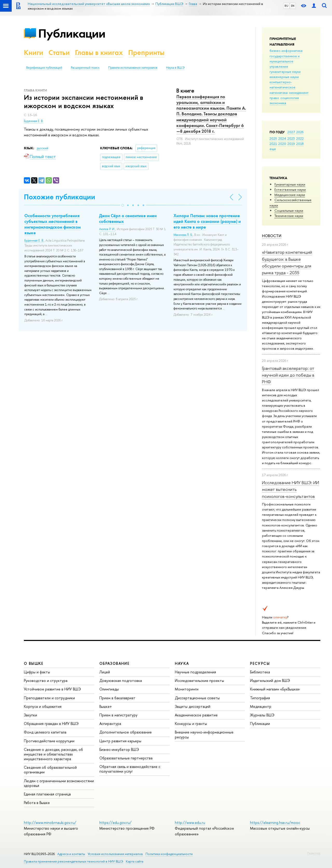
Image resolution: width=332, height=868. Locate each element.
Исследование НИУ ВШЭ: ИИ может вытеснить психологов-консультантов (290, 489)
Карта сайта (134, 861)
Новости (272, 236)
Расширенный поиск (85, 68)
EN (293, 6)
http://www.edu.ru (190, 823)
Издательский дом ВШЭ (270, 680)
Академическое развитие (196, 715)
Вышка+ (106, 706)
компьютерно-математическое (282, 84)
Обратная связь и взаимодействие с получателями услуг (130, 769)
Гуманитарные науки (290, 184)
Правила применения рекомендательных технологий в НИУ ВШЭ (74, 861)
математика (279, 93)
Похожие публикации (60, 197)
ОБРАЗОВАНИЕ (114, 663)
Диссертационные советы (197, 698)
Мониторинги (187, 689)
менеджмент (299, 93)
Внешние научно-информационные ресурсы (204, 734)
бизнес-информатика (286, 51)
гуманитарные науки (285, 72)
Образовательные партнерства (126, 758)
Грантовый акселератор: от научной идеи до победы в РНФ (288, 375)
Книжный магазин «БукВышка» (275, 689)
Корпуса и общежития (43, 706)
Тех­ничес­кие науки (289, 216)
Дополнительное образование (126, 732)
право (274, 98)
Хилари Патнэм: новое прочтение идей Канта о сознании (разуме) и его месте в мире (207, 221)
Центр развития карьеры (120, 741)
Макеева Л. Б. (183, 235)
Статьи (59, 52)
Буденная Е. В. (34, 121)
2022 (300, 138)
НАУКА (182, 663)
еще (273, 149)
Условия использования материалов (115, 854)
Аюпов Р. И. (107, 229)
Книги (34, 52)
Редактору (314, 853)
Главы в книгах (99, 52)
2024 (282, 138)
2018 (300, 144)
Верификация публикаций (44, 68)
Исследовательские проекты (199, 680)
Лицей (105, 672)
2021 (273, 144)
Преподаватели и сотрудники (49, 698)
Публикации (72, 33)
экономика (278, 103)
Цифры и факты (37, 672)
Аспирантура (110, 724)
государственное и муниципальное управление (285, 61)
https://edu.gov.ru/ (115, 823)
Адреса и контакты (71, 854)
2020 (282, 144)
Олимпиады (109, 689)
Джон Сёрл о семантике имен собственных (128, 218)
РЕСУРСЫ (260, 663)
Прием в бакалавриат (117, 698)
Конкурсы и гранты (191, 724)
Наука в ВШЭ (175, 68)
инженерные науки (284, 77)
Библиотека (260, 672)
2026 (300, 132)
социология (290, 98)
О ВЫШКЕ (34, 663)
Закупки (30, 715)
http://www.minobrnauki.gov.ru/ (50, 823)
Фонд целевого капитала (45, 732)
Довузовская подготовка (121, 680)
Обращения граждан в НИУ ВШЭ (51, 724)
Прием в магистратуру (118, 715)
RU (286, 6)
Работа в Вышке (37, 803)
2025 (273, 138)
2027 (291, 132)
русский (43, 148)
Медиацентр (261, 706)
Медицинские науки (290, 195)
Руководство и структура (46, 680)
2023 (291, 138)
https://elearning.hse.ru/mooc (275, 823)
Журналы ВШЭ (262, 715)
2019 (291, 144)
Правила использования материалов (133, 68)
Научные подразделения (195, 672)
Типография (260, 698)
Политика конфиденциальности (169, 854)
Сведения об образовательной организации (50, 770)
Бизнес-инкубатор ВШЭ (119, 749)
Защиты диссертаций (193, 706)
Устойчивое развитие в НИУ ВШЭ (52, 689)
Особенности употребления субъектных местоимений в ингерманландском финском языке (53, 224)
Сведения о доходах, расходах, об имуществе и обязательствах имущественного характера (53, 754)
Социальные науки (289, 210)
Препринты (146, 52)
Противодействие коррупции (49, 741)
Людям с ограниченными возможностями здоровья (59, 783)
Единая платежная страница (47, 794)
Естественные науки (290, 189)
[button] (123, 205)
